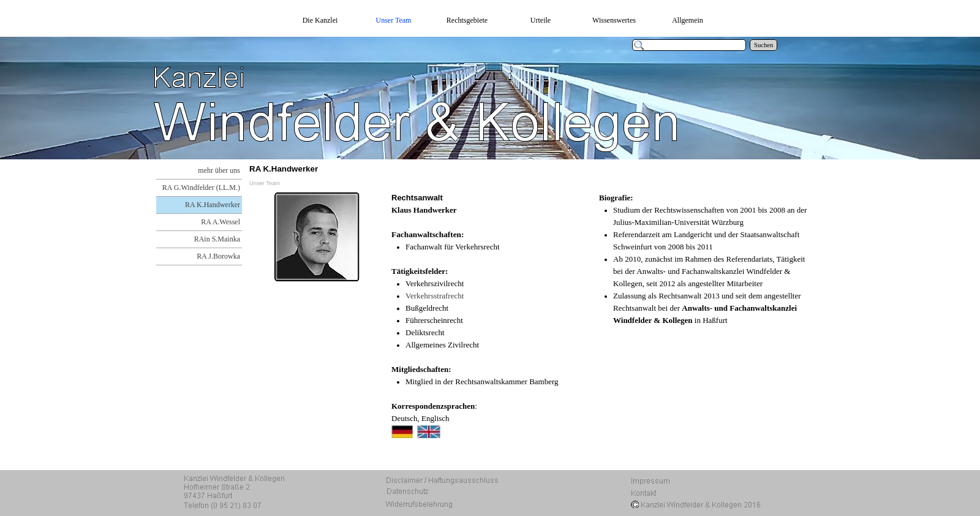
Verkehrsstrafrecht (435, 296)
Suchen (763, 45)
